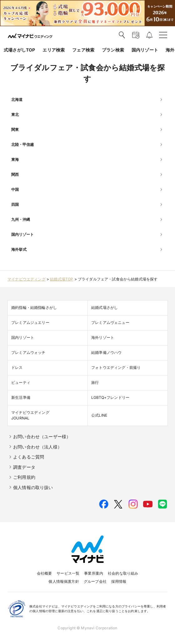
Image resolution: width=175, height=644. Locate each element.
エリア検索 (54, 50)
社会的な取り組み (123, 573)
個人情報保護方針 (64, 581)
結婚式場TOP (62, 279)
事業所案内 (94, 573)
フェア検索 (83, 50)
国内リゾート (145, 50)
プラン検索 (113, 50)
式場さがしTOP (19, 50)
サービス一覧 (68, 573)
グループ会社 (95, 581)
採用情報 (119, 581)
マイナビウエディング (27, 279)
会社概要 (45, 573)
